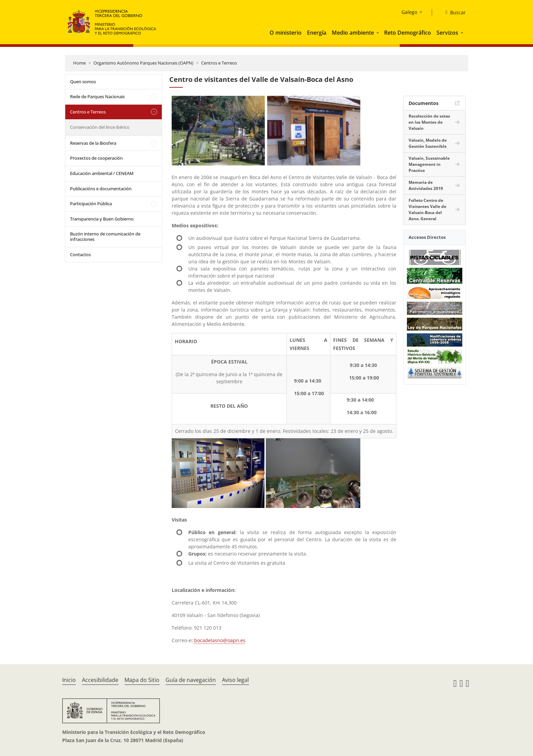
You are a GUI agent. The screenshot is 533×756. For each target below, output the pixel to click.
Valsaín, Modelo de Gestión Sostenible (428, 143)
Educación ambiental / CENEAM (102, 173)
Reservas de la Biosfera (93, 143)
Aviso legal (235, 680)
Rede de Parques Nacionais (97, 96)
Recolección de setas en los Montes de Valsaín (429, 122)
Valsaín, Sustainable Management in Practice (429, 164)
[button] (378, 33)
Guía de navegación (191, 680)
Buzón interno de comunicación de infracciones (105, 236)
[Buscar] (453, 13)
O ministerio (286, 33)
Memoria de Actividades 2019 (426, 185)
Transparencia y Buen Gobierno (102, 219)
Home (79, 63)
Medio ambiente (353, 33)
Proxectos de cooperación (96, 158)
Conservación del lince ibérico (100, 127)
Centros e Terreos (219, 63)
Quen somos (83, 82)
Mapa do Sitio (142, 680)
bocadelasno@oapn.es (220, 640)
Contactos (80, 254)
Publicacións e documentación (101, 189)
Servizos (447, 33)
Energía (317, 33)
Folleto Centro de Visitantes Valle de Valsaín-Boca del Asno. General (427, 209)
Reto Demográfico (408, 33)
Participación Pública (91, 204)
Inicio (69, 680)
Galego (409, 12)
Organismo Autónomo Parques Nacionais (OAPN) (143, 63)
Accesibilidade (100, 680)
